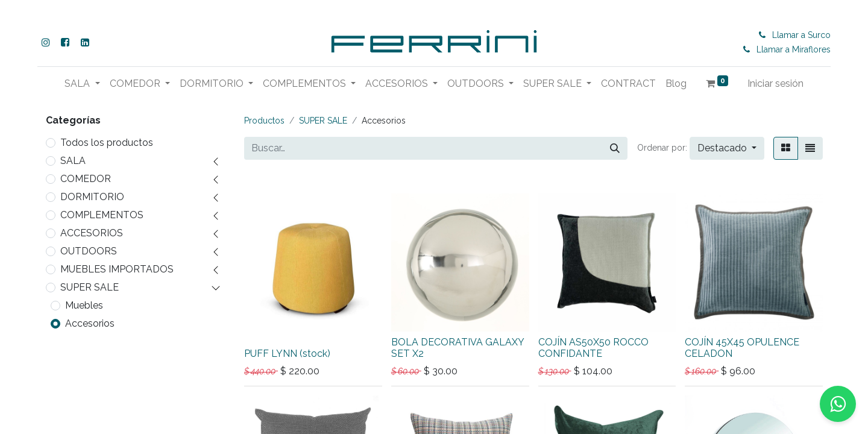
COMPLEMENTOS (102, 215)
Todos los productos (107, 143)
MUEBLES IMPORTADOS (117, 269)
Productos (264, 121)
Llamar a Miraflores (795, 49)
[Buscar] (615, 148)
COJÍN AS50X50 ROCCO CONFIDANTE (593, 348)
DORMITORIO (92, 197)
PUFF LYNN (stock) (287, 354)
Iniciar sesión (775, 83)
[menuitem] (628, 84)
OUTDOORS (89, 251)
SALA (73, 161)
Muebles (84, 305)
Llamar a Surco (803, 35)
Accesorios (90, 323)
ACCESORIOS (92, 233)
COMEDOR (86, 179)
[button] (727, 148)
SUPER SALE (90, 287)
